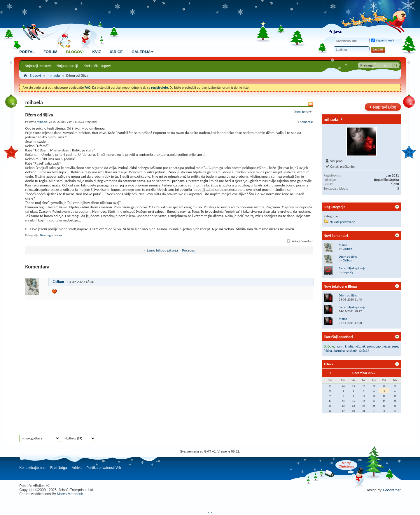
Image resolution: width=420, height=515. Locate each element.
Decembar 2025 (364, 373)
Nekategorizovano (52, 235)
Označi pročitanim (340, 167)
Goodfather (392, 490)
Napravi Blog (383, 107)
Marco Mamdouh (70, 494)
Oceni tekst (301, 112)
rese (395, 346)
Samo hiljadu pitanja (162, 250)
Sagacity (348, 272)
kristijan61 (352, 346)
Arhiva (77, 468)
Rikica (328, 351)
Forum (50, 52)
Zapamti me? (383, 40)
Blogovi (75, 52)
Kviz (97, 52)
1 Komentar (305, 122)
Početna (189, 250)
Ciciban (58, 282)
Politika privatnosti (100, 468)
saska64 (352, 351)
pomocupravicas (379, 346)
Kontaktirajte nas (32, 468)
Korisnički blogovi (97, 66)
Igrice (116, 52)
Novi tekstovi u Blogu (340, 286)
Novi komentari (336, 236)
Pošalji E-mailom (300, 241)
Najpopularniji (67, 66)
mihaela (54, 75)
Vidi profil (334, 161)
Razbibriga (58, 468)
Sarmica (339, 351)
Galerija (143, 52)
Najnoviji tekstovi (37, 66)
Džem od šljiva (348, 257)
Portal (27, 52)
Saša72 (364, 351)
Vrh (118, 468)
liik (363, 346)
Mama (343, 245)
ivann (339, 346)
